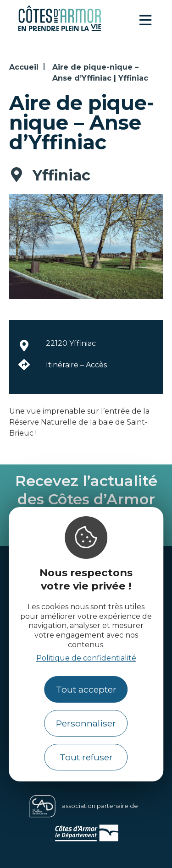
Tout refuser (86, 757)
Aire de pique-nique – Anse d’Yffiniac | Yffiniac (100, 73)
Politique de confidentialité (86, 658)
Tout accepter (86, 689)
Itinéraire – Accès (76, 365)
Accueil (24, 67)
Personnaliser (86, 723)
